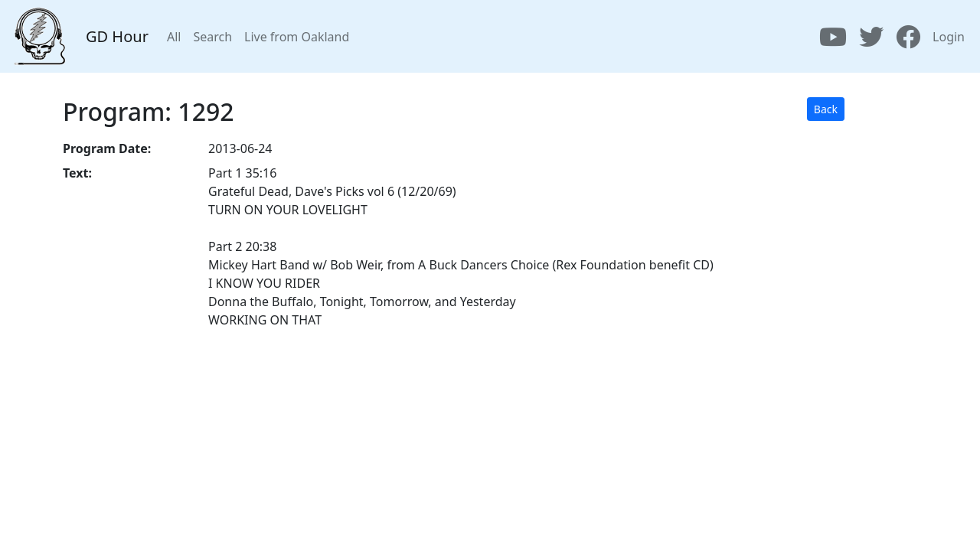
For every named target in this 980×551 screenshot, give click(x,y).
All (174, 37)
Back (826, 109)
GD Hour (117, 36)
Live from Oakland (297, 37)
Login (949, 37)
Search (212, 37)
